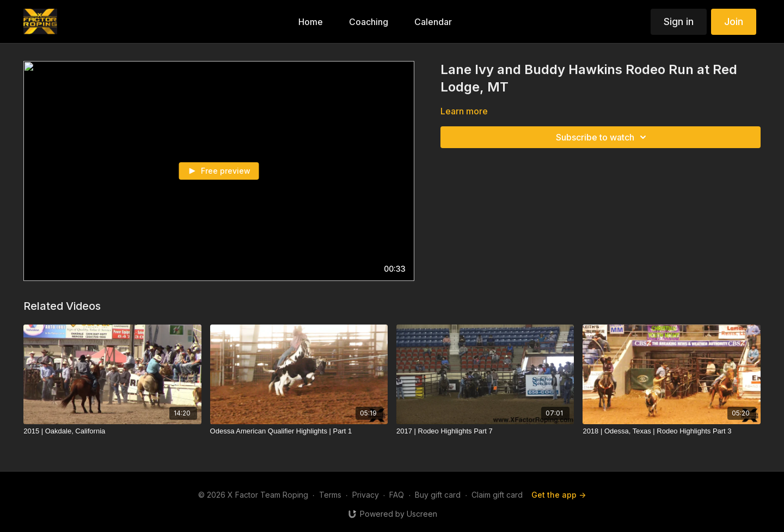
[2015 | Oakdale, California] (112, 431)
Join (734, 22)
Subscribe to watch (603, 137)
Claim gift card (497, 495)
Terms (330, 495)
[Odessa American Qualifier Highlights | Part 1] (299, 431)
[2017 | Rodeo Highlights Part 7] (485, 431)
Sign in (679, 22)
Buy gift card (438, 495)
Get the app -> (559, 495)
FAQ (397, 495)
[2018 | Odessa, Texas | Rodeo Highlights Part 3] (671, 431)
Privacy (366, 495)
